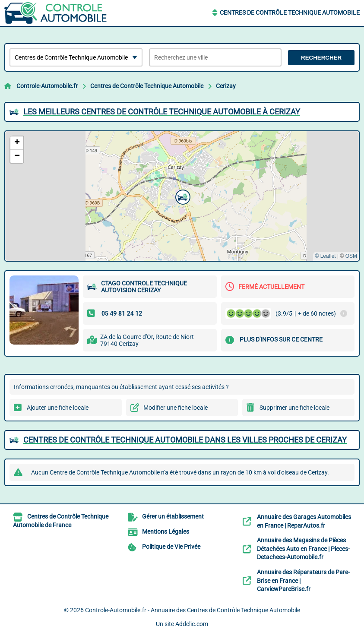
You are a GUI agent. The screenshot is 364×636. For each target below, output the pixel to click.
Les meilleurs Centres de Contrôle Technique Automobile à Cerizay (162, 112)
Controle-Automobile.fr (47, 86)
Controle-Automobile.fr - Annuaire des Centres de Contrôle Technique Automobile (193, 610)
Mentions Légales (166, 532)
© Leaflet (325, 256)
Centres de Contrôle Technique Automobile (290, 13)
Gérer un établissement (173, 516)
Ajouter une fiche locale (58, 408)
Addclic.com (192, 624)
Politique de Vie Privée (171, 547)
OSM (351, 256)
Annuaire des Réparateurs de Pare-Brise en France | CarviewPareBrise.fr (303, 581)
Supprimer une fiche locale (294, 408)
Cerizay (226, 86)
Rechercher (321, 58)
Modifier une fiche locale (176, 408)
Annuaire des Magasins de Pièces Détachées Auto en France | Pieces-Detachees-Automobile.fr (303, 549)
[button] (182, 196)
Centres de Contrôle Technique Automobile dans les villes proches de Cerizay (185, 440)
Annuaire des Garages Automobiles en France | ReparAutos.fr (304, 521)
